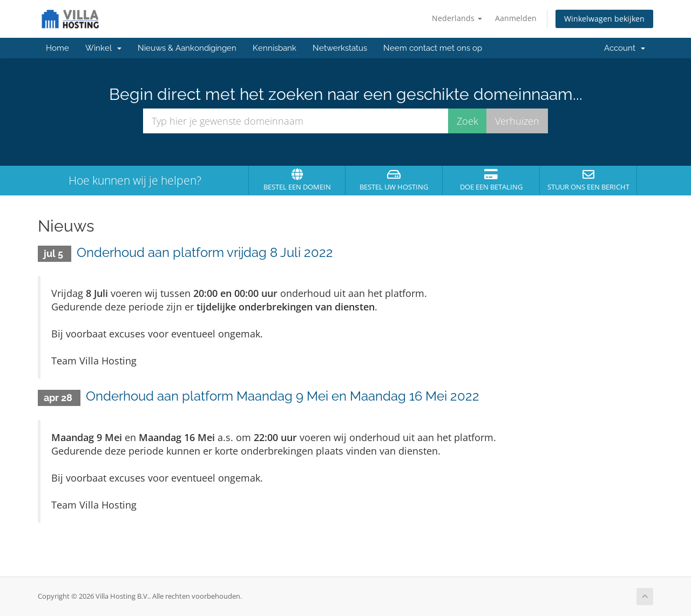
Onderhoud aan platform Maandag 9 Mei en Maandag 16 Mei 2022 (283, 396)
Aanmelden (516, 18)
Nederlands (457, 18)
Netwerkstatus (340, 48)
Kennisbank (275, 48)
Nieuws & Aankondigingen (187, 48)
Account (625, 48)
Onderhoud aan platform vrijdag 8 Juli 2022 (205, 252)
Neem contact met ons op (433, 48)
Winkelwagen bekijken (604, 19)
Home (57, 48)
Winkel (103, 48)
